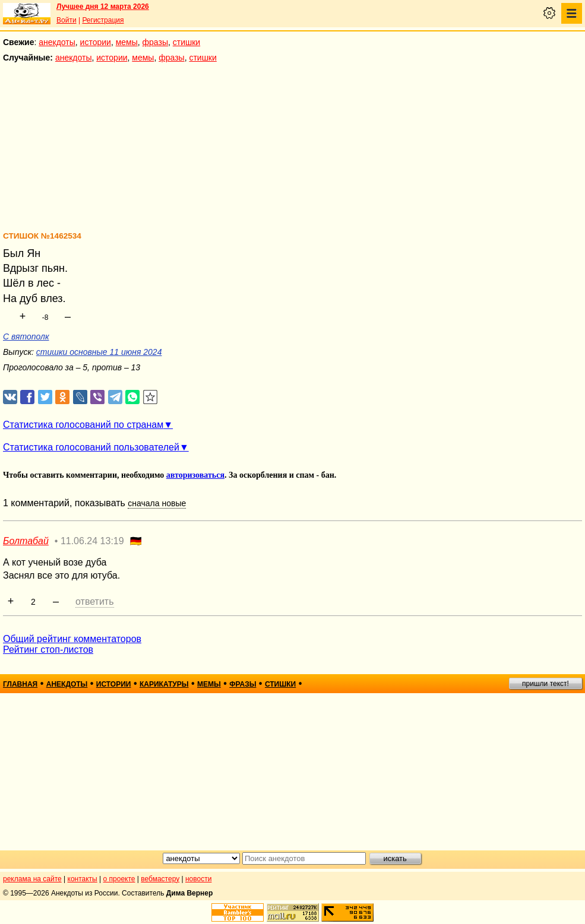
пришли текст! (546, 684)
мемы (127, 42)
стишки (186, 42)
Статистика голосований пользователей (91, 447)
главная (20, 684)
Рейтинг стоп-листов (48, 650)
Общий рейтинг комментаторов (72, 639)
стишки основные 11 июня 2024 (99, 352)
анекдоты (57, 42)
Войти (67, 20)
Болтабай (26, 541)
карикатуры (164, 684)
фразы (155, 42)
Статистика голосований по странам (83, 425)
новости (198, 879)
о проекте (119, 879)
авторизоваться (195, 475)
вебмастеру (160, 879)
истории (96, 42)
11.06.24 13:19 (92, 541)
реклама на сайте (32, 879)
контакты (83, 879)
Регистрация (103, 20)
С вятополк (26, 336)
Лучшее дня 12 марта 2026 (103, 7)
